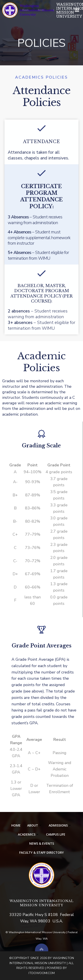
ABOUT (35, 825)
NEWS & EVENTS (42, 843)
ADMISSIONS (60, 825)
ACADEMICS (29, 834)
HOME (16, 825)
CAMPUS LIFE (56, 834)
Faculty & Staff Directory (41, 852)
